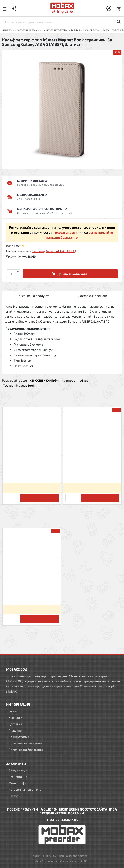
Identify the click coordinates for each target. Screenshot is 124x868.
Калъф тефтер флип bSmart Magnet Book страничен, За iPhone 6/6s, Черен (92, 473)
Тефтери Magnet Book (85, 30)
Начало (7, 30)
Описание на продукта (33, 296)
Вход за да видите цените (32, 488)
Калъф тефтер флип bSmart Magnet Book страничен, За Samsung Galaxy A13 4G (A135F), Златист (32, 594)
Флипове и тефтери (55, 30)
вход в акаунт (66, 232)
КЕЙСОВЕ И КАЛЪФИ (27, 30)
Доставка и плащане (93, 296)
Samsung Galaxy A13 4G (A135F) (54, 251)
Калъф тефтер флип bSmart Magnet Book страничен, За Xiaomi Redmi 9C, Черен (32, 473)
